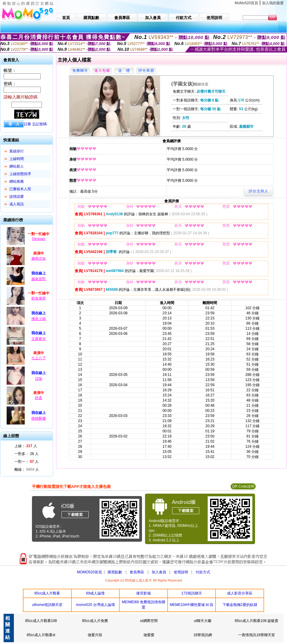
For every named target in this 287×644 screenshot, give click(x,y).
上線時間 (17, 159)
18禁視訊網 (203, 635)
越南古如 (39, 258)
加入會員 (159, 572)
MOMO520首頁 (89, 572)
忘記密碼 (39, 124)
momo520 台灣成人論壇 (95, 605)
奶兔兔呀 (39, 298)
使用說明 (181, 572)
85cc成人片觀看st (41, 635)
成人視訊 (17, 204)
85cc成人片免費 (95, 621)
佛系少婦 (39, 319)
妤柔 (39, 398)
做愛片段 (95, 635)
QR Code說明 (243, 486)
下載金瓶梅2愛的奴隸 (240, 605)
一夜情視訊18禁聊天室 (256, 635)
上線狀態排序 (20, 174)
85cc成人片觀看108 (41, 621)
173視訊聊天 (192, 593)
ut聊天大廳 (203, 621)
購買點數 (114, 572)
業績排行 (17, 151)
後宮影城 (143, 593)
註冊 (27, 124)
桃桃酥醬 (39, 418)
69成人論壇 (95, 593)
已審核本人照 (20, 189)
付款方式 (203, 572)
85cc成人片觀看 (47, 593)
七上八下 (39, 358)
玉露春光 (39, 339)
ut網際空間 (149, 621)
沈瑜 (39, 379)
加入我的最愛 (273, 3)
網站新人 (17, 166)
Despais (38, 239)
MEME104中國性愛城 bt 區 (192, 605)
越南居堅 (39, 279)
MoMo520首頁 (246, 3)
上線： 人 (26, 446)
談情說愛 (17, 197)
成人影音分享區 (240, 593)
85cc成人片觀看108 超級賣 (257, 621)
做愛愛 (149, 635)
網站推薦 (17, 181)
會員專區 (137, 572)
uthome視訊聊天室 (47, 605)
